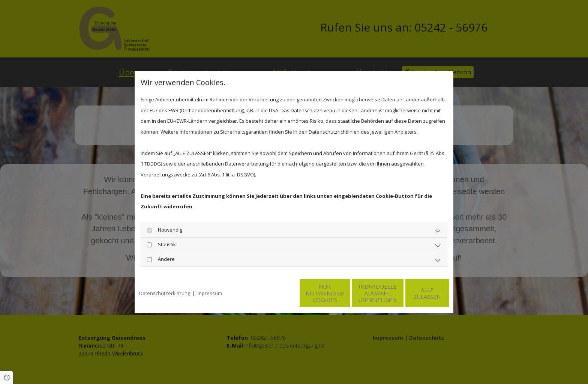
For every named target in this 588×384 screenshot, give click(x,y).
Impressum (209, 293)
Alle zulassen (414, 293)
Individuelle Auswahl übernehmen (343, 293)
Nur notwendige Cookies (272, 293)
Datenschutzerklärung (165, 293)
